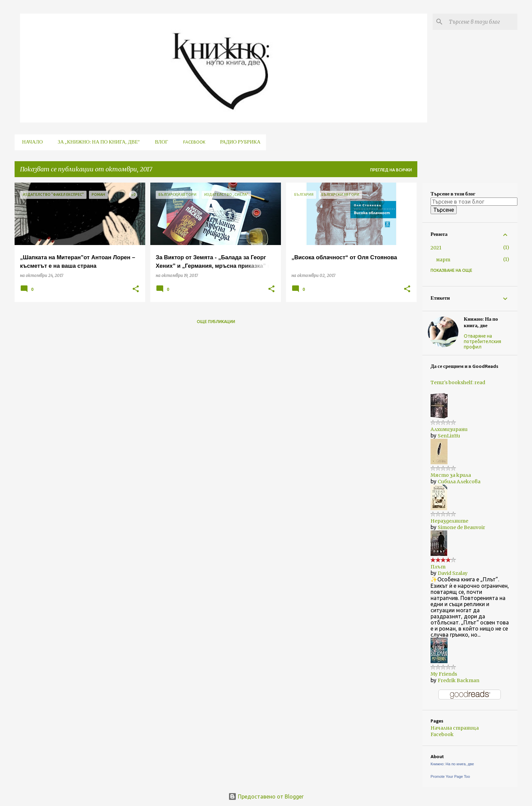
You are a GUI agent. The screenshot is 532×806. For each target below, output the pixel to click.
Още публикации (216, 322)
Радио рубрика (238, 142)
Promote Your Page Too (450, 776)
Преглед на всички (391, 170)
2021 (436, 248)
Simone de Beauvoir (461, 527)
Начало (30, 142)
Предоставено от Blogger (266, 796)
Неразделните (449, 521)
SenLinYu (449, 436)
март (443, 260)
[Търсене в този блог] (482, 22)
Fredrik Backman (459, 680)
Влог (159, 142)
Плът (438, 567)
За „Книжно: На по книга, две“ (97, 142)
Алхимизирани (449, 429)
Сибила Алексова (459, 482)
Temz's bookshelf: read (458, 382)
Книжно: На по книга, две (481, 323)
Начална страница (455, 728)
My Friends (444, 674)
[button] (136, 289)
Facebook (192, 142)
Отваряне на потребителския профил (482, 341)
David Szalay (453, 573)
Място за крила (451, 475)
